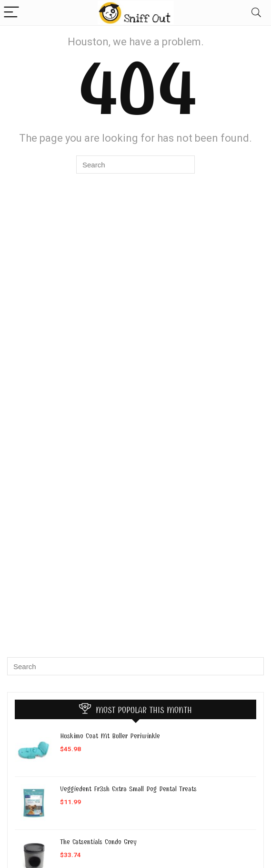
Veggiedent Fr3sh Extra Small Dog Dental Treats (128, 789)
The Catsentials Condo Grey (98, 842)
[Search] (256, 13)
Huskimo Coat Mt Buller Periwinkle (110, 736)
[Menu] (11, 13)
